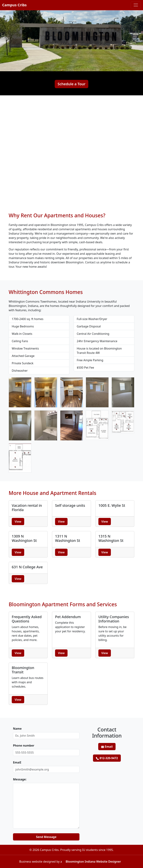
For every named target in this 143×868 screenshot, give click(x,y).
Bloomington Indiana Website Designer (93, 862)
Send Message (46, 837)
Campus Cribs (14, 5)
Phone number (24, 745)
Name (17, 729)
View (18, 522)
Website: (13, 832)
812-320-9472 (107, 758)
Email (107, 747)
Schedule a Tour (71, 84)
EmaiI (17, 762)
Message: (20, 779)
